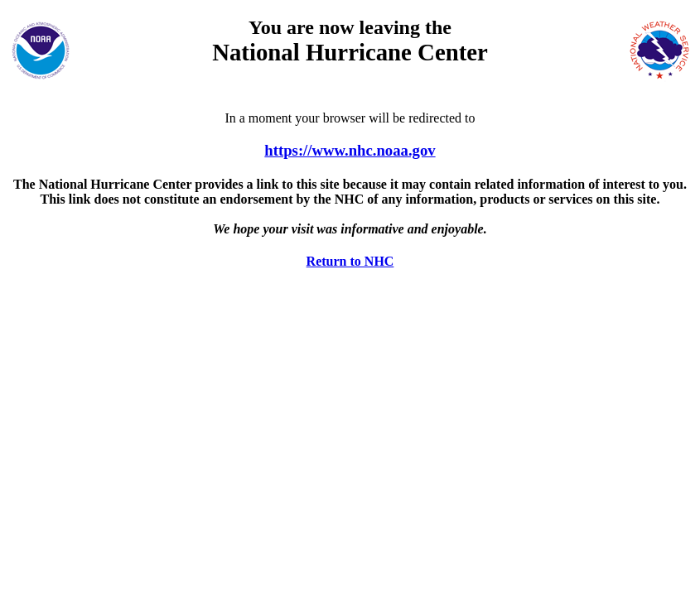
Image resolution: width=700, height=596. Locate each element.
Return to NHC (350, 261)
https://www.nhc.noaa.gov (350, 150)
